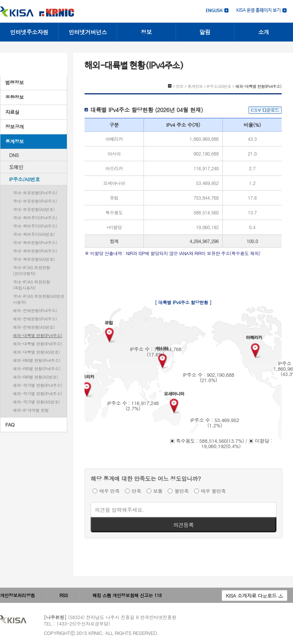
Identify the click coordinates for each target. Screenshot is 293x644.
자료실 (12, 112)
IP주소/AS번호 (25, 179)
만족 (136, 491)
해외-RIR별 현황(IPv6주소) (36, 369)
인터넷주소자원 (29, 32)
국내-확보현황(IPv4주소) (35, 243)
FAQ (10, 424)
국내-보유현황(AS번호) (34, 209)
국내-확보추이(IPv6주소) (35, 226)
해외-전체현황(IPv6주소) (35, 319)
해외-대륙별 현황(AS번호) (36, 352)
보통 (158, 491)
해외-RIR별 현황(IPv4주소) (36, 360)
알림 (205, 32)
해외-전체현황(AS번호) (34, 327)
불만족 (182, 491)
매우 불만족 (213, 491)
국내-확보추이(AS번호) (34, 234)
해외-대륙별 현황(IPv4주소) (37, 335)
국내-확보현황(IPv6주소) (35, 251)
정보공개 (15, 127)
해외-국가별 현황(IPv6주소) (37, 394)
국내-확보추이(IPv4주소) (35, 218)
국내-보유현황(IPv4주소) (35, 193)
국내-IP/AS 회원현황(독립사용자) (32, 285)
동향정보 (15, 97)
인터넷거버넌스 (88, 32)
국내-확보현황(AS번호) (34, 259)
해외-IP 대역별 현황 (31, 410)
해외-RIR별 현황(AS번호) (35, 377)
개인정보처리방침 (17, 595)
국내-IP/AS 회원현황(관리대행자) (32, 270)
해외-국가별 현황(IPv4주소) (37, 385)
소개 (264, 32)
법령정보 (15, 82)
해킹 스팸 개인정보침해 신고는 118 (127, 595)
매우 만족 (109, 491)
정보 (146, 32)
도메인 (16, 167)
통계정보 (15, 141)
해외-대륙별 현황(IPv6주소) (37, 344)
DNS (14, 155)
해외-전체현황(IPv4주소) (35, 310)
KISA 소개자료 (254, 595)
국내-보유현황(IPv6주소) (35, 201)
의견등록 (184, 525)
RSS (64, 595)
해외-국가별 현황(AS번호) (36, 402)
